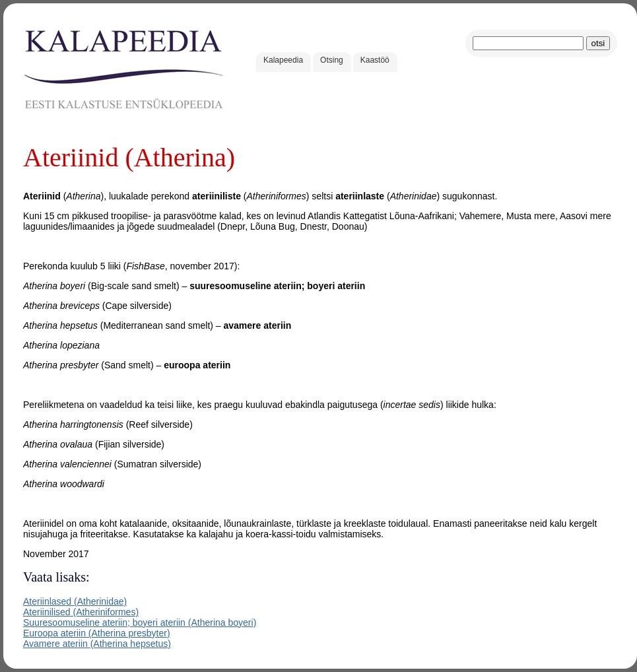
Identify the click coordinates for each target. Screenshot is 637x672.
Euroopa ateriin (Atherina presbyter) (97, 633)
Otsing (332, 60)
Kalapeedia (283, 60)
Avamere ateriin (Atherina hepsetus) (97, 644)
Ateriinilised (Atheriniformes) (81, 612)
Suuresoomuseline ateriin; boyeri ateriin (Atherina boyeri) (140, 622)
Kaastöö (375, 60)
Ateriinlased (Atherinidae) (75, 601)
